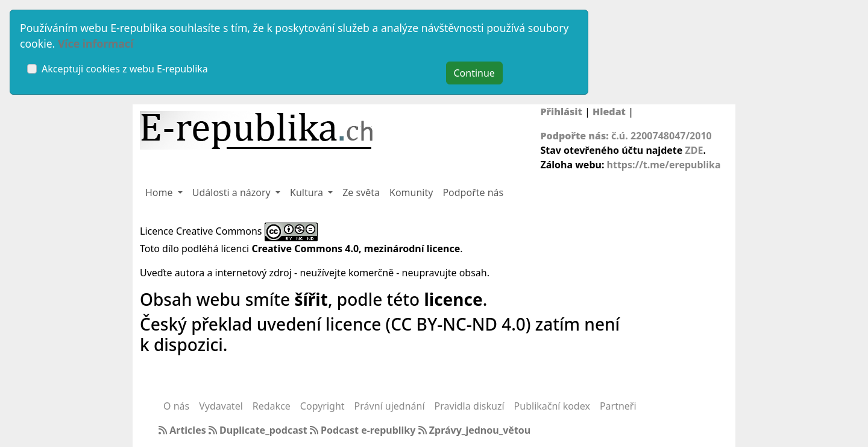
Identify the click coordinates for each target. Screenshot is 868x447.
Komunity (411, 192)
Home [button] (160, 192)
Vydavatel (221, 406)
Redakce (272, 406)
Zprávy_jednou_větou (475, 430)
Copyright (322, 406)
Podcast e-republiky (364, 430)
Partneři (618, 406)
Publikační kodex (552, 406)
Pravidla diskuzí (470, 406)
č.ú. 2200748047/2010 (662, 136)
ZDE (694, 150)
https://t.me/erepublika (664, 165)
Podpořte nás (473, 192)
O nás (176, 406)
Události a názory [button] (233, 192)
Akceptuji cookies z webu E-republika (125, 69)
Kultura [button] (308, 192)
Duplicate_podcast (259, 430)
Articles (184, 430)
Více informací (96, 43)
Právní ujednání (390, 406)
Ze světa (361, 192)
